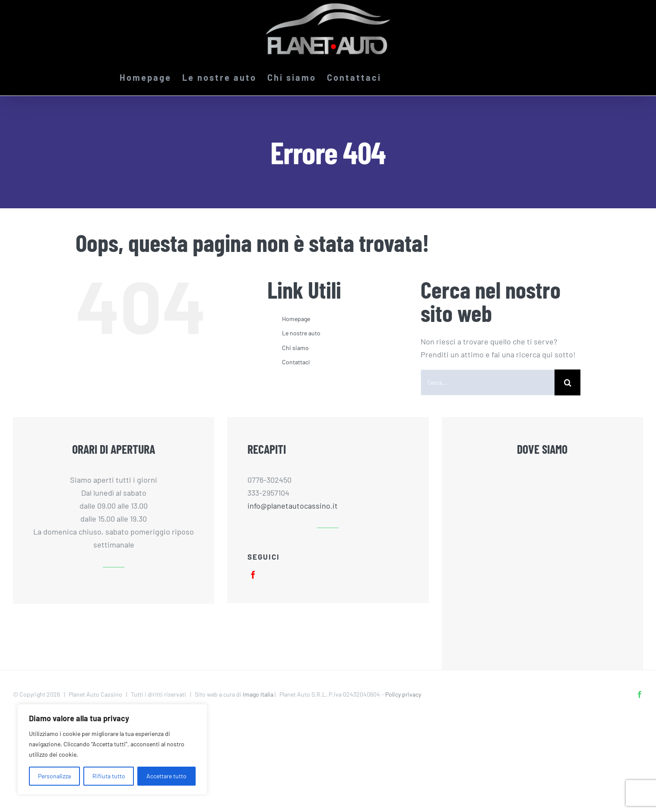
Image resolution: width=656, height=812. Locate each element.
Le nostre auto (301, 333)
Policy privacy (403, 694)
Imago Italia (258, 694)
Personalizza (54, 776)
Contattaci (296, 362)
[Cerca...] (488, 382)
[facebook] (253, 575)
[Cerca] (567, 382)
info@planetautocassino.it (293, 506)
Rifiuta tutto (109, 776)
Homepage (296, 319)
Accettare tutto (166, 776)
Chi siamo (295, 348)
